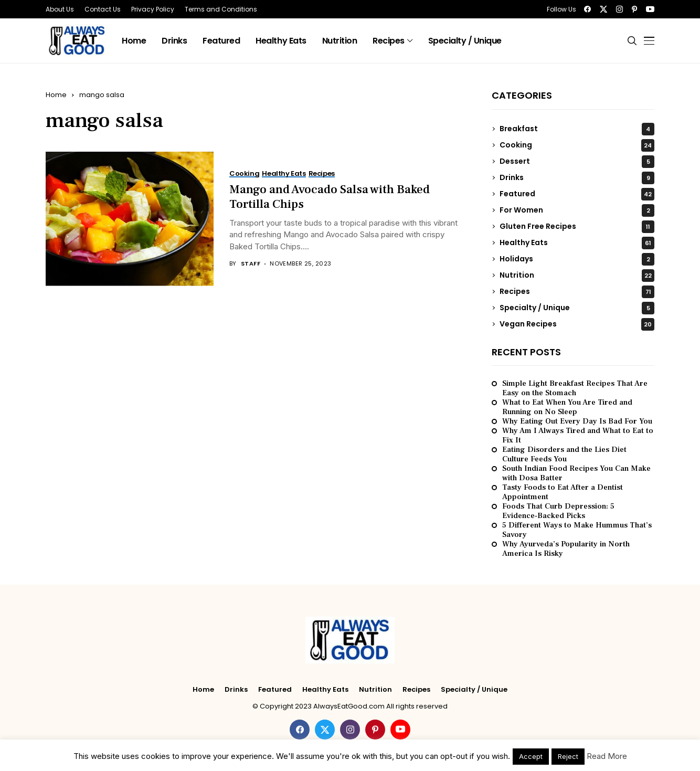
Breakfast (577, 129)
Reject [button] (568, 756)
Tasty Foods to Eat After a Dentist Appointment (563, 492)
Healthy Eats (577, 243)
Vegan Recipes (577, 324)
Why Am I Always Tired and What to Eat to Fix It (578, 436)
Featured (577, 194)
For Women (577, 210)
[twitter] (603, 9)
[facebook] (587, 9)
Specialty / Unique (577, 308)
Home (56, 95)
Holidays (577, 259)
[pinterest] (634, 9)
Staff (251, 264)
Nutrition (577, 276)
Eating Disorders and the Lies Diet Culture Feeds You (564, 455)
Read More (607, 756)
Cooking (577, 145)
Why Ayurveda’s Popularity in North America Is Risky (566, 549)
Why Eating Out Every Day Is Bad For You (577, 421)
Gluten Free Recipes (577, 227)
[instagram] (619, 9)
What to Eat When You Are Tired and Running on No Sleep (567, 407)
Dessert (577, 162)
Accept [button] (531, 756)
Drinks (577, 178)
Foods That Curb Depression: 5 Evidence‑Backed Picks (558, 511)
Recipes (577, 292)
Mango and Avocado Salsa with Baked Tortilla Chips (330, 197)
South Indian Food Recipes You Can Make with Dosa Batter (576, 473)
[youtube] (650, 9)
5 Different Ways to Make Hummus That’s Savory (577, 530)
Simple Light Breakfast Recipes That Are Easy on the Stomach (575, 388)
